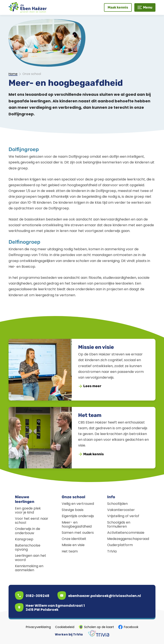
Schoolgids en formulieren (119, 524)
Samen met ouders (78, 533)
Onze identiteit (74, 539)
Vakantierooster (121, 510)
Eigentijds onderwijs (78, 516)
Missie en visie (96, 347)
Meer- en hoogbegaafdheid (77, 524)
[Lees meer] (90, 386)
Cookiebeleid (65, 627)
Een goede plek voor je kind (28, 510)
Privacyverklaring (38, 627)
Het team (90, 415)
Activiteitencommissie (126, 533)
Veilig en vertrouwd (78, 504)
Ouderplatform (120, 545)
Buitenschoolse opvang (28, 547)
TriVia (112, 551)
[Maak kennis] (118, 7)
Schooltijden (117, 504)
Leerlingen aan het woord (31, 558)
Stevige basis (73, 510)
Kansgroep (24, 539)
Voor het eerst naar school (32, 521)
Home (13, 74)
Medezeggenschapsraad (128, 539)
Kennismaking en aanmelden (29, 568)
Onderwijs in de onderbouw (28, 531)
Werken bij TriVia (69, 634)
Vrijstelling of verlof (123, 516)
